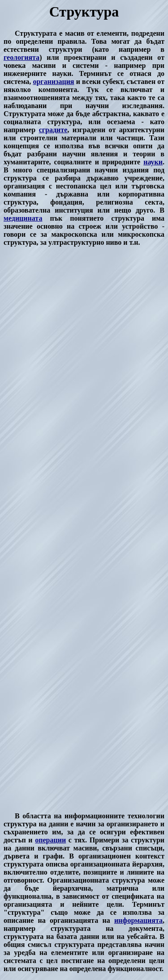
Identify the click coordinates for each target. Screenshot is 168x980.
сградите (53, 130)
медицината (23, 218)
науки (153, 162)
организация (53, 82)
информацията (138, 920)
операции (50, 840)
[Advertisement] (84, 529)
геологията (22, 57)
